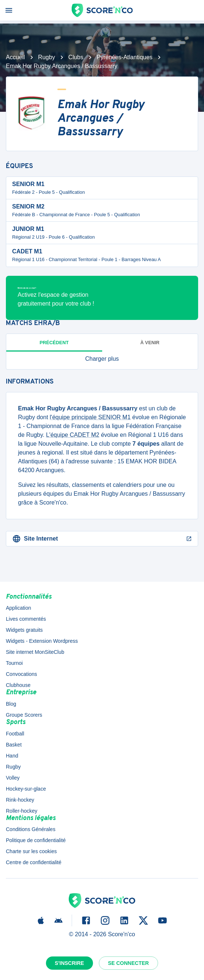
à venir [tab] (150, 343)
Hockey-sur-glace (26, 789)
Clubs (76, 57)
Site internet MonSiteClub (35, 652)
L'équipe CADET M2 (73, 435)
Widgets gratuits (24, 630)
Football (15, 734)
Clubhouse (18, 685)
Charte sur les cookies (31, 851)
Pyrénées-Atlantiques (125, 57)
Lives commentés (26, 619)
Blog (11, 704)
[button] (102, 359)
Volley (13, 778)
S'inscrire (69, 963)
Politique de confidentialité (36, 840)
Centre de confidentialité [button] (34, 862)
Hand (12, 756)
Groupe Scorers (24, 715)
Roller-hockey (22, 811)
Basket (14, 745)
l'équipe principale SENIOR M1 (90, 417)
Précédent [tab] (54, 343)
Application (19, 608)
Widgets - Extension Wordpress (42, 641)
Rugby (47, 57)
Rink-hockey (20, 800)
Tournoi (14, 663)
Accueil (15, 57)
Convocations (22, 674)
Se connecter (128, 963)
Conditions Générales (31, 829)
